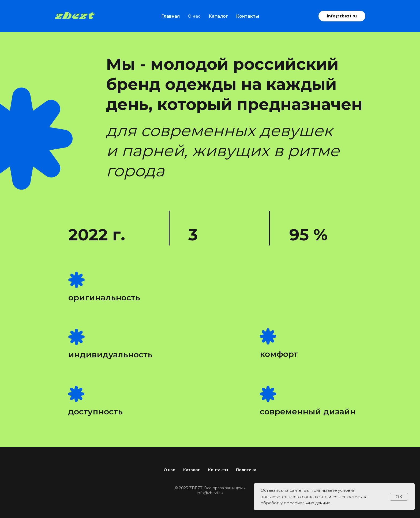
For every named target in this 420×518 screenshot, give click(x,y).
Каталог (218, 16)
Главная (170, 16)
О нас (194, 16)
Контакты (247, 16)
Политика (246, 470)
